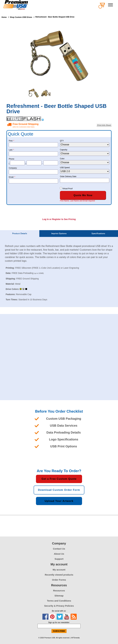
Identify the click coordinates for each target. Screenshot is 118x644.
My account (59, 570)
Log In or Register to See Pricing (59, 219)
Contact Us (59, 549)
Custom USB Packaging (64, 419)
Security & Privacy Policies (59, 606)
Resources (59, 591)
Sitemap (59, 596)
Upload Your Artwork (59, 501)
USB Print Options (64, 446)
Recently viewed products (59, 575)
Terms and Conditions (59, 601)
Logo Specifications (64, 439)
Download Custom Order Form (59, 490)
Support (59, 559)
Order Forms (59, 580)
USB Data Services (64, 426)
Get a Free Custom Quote (59, 479)
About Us (59, 554)
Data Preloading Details (64, 432)
